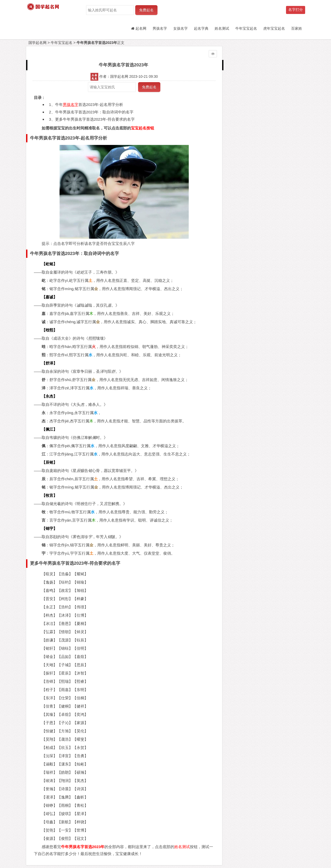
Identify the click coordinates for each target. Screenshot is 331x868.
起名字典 (201, 28)
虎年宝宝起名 (274, 28)
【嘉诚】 (49, 297)
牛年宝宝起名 (246, 28)
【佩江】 (49, 429)
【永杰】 (49, 396)
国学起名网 (37, 43)
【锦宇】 (49, 528)
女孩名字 (180, 28)
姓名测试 (222, 28)
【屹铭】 (49, 264)
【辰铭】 (49, 462)
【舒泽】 (49, 363)
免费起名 (146, 10)
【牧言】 (49, 495)
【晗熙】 (49, 330)
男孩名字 (160, 28)
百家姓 (297, 28)
